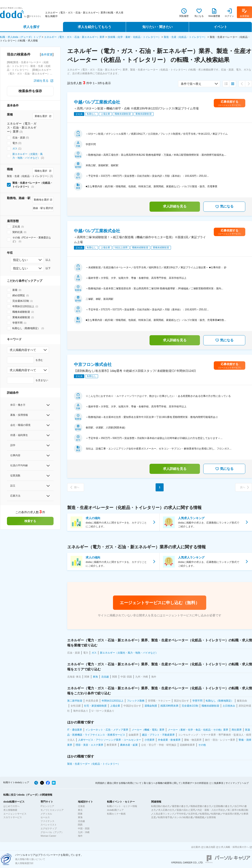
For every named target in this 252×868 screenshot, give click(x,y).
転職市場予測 (165, 817)
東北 (80, 810)
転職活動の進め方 (160, 806)
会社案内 (196, 847)
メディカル (46, 814)
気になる (224, 207)
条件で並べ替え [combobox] (191, 84)
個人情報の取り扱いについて (30, 859)
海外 (80, 836)
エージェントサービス (15, 814)
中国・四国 (84, 828)
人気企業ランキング (164, 814)
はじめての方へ (11, 806)
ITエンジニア (47, 806)
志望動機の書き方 (223, 806)
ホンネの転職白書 (184, 817)
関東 (80, 814)
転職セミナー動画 (116, 814)
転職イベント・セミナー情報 (122, 806)
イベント (220, 27)
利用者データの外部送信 (196, 783)
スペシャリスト (49, 825)
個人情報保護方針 (24, 863)
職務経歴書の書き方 (201, 806)
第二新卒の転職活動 (238, 810)
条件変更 (47, 54)
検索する (30, 521)
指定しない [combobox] (20, 260)
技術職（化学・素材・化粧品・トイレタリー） (134, 37)
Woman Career (48, 836)
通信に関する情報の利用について (124, 783)
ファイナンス (47, 821)
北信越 (81, 821)
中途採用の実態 (231, 814)
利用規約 (100, 783)
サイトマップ (232, 783)
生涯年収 (193, 814)
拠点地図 (211, 847)
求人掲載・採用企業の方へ (235, 847)
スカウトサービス (13, 817)
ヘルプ (245, 783)
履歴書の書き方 (180, 806)
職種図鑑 (200, 817)
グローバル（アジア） (52, 832)
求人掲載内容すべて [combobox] (23, 350)
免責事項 (219, 783)
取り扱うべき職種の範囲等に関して (162, 783)
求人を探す (31, 27)
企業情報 (211, 817)
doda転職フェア (115, 810)
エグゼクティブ (49, 828)
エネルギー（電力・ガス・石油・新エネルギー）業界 (74, 37)
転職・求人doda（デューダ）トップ (20, 37)
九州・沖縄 (84, 832)
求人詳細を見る (175, 206)
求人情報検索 (10, 810)
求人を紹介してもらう (94, 27)
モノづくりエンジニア (52, 810)
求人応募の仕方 (166, 810)
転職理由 (204, 814)
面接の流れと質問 (186, 810)
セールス (45, 817)
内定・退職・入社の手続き (211, 810)
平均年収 (181, 814)
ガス (15, 149)
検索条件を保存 (30, 91)
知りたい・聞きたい (157, 27)
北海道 (81, 806)
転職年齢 (216, 814)
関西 (80, 825)
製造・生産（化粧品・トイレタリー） (185, 37)
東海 (80, 817)
